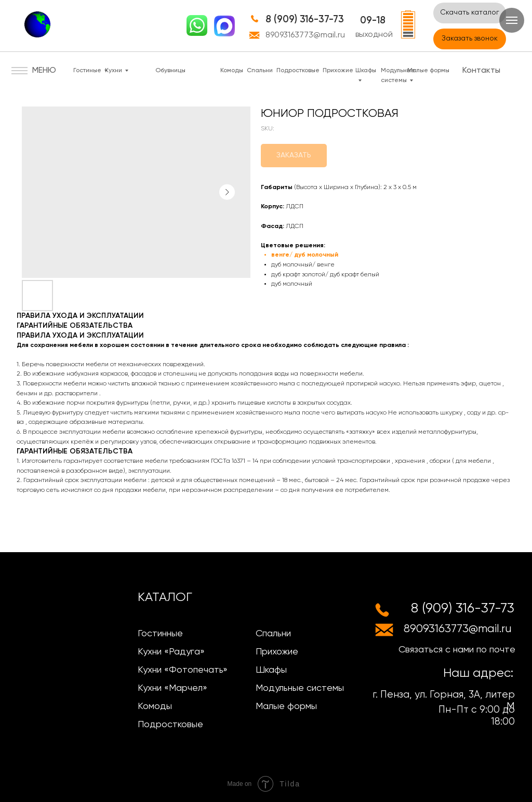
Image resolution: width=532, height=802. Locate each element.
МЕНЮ (44, 71)
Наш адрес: (478, 673)
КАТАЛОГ (165, 597)
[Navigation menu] (512, 20)
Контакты (481, 71)
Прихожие (338, 71)
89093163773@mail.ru (305, 35)
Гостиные (87, 71)
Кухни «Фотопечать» (183, 670)
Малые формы (428, 71)
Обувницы (170, 71)
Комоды (232, 71)
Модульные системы (300, 688)
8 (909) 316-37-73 (305, 19)
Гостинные (160, 634)
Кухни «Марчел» (172, 688)
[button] (470, 39)
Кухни (114, 71)
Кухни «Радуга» (171, 652)
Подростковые (298, 71)
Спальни (260, 71)
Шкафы (271, 670)
